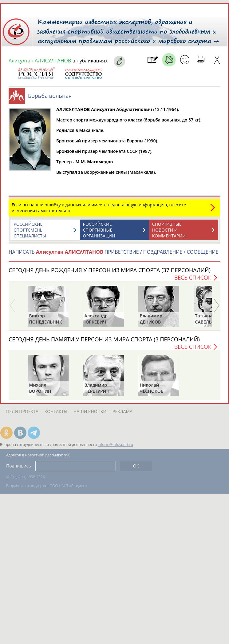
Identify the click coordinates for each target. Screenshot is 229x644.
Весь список (193, 277)
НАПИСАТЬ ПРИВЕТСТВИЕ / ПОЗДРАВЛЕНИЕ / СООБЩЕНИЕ (113, 252)
